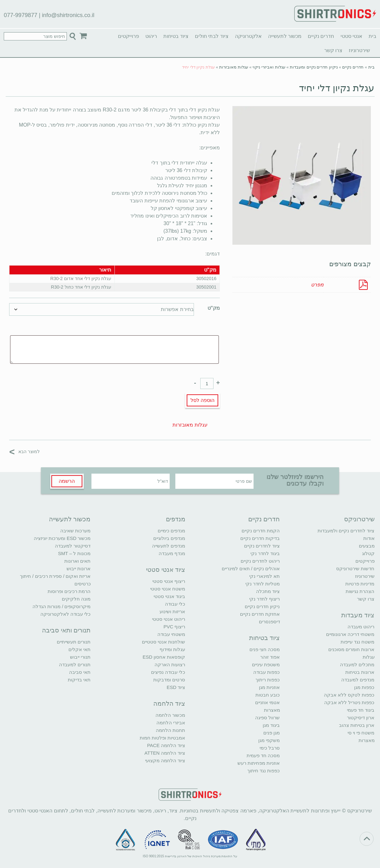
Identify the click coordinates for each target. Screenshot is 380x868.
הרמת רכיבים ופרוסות (69, 591)
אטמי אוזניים (267, 702)
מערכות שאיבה (75, 531)
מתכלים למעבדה (357, 664)
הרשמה (67, 481)
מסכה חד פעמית (263, 755)
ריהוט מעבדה (361, 627)
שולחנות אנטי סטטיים (164, 642)
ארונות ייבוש (79, 569)
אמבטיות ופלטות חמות (162, 738)
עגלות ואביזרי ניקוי (269, 67)
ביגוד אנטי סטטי (169, 596)
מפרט (317, 285)
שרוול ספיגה (267, 718)
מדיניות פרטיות (360, 584)
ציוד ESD (176, 687)
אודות (369, 538)
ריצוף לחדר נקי (264, 599)
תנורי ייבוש (80, 657)
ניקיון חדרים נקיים (262, 606)
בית (372, 36)
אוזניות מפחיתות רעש (259, 763)
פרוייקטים (129, 36)
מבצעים (367, 546)
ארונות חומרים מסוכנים (351, 649)
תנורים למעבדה (75, 664)
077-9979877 (20, 15)
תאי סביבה (80, 672)
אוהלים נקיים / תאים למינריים (251, 569)
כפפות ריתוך (268, 680)
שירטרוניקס (359, 519)
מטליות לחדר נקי (263, 584)
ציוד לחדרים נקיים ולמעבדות (346, 531)
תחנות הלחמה (170, 730)
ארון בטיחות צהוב (357, 725)
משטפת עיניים (266, 664)
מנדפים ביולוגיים (169, 538)
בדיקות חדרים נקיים (260, 538)
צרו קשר (333, 50)
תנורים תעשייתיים (74, 642)
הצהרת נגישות (360, 591)
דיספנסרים (269, 622)
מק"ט (214, 308)
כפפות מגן (364, 687)
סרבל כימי (270, 748)
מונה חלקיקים (76, 599)
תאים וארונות (77, 561)
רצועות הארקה (170, 664)
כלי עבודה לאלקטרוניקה (65, 614)
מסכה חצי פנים (265, 649)
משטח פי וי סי (361, 733)
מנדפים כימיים (171, 531)
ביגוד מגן (271, 725)
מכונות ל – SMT (74, 553)
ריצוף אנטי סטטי (169, 581)
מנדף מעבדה (172, 553)
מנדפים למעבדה (358, 680)
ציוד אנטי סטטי (166, 570)
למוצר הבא (24, 451)
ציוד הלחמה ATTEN (165, 753)
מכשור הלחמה (170, 715)
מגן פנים (272, 733)
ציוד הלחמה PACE (166, 745)
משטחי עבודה (171, 634)
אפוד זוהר (270, 657)
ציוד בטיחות (176, 36)
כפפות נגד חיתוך (263, 771)
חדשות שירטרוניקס (355, 569)
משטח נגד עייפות (357, 642)
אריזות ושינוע (172, 611)
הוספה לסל (202, 400)
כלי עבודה (175, 604)
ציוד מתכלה (268, 591)
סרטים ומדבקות (169, 680)
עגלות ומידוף (172, 649)
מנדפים (176, 519)
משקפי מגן (269, 740)
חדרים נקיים (321, 36)
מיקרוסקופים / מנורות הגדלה (62, 606)
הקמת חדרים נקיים (261, 531)
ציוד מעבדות (358, 615)
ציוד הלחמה (169, 703)
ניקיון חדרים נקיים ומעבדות (314, 67)
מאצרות (367, 740)
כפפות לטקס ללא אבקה (349, 695)
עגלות (369, 657)
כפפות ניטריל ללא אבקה (349, 702)
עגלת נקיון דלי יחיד (337, 88)
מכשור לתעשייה (285, 36)
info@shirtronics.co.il (68, 15)
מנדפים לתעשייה (169, 546)
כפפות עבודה (266, 672)
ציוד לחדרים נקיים (262, 546)
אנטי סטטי (351, 36)
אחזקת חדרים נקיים (260, 614)
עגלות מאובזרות (234, 67)
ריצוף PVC (174, 627)
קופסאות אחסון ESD (164, 657)
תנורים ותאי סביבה (66, 630)
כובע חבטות (268, 695)
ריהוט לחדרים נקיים (260, 561)
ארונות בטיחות (360, 672)
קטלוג (368, 553)
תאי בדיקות (79, 680)
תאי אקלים (79, 649)
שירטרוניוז (359, 50)
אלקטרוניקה (248, 36)
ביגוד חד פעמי (361, 710)
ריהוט (151, 36)
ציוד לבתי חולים (212, 36)
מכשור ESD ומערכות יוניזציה (62, 538)
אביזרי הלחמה (171, 723)
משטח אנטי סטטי (168, 589)
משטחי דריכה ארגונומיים (350, 634)
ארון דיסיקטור (361, 718)
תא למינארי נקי (264, 576)
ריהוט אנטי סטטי (169, 619)
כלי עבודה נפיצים (168, 672)
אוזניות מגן (269, 687)
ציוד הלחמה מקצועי (165, 760)
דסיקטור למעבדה (73, 546)
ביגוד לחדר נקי (265, 553)
